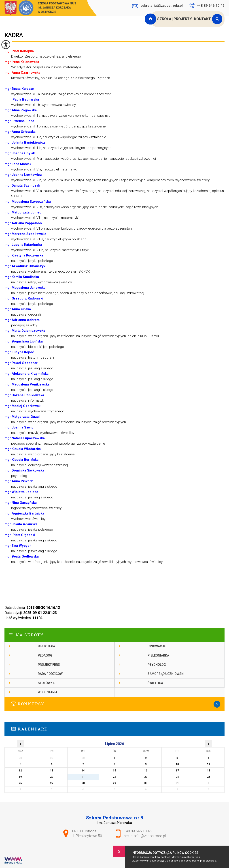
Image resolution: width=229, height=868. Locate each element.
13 (52, 771)
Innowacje (157, 646)
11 (209, 764)
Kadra (14, 35)
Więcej (114, 704)
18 (209, 771)
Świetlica (155, 683)
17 (177, 771)
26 (20, 783)
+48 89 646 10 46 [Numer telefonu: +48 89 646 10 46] (138, 831)
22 (114, 777)
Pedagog (45, 655)
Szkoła (164, 19)
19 (20, 777)
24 (177, 777)
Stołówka (46, 683)
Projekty (183, 19)
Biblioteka (46, 646)
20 (52, 777)
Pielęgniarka (158, 655)
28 (83, 783)
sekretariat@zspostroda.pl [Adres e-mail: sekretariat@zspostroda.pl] (145, 836)
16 (146, 771)
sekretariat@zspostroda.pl (157, 6)
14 (83, 771)
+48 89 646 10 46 (207, 5)
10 (177, 764)
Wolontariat (48, 692)
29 (114, 783)
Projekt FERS (49, 665)
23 (146, 777)
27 (52, 783)
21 (83, 777)
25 (209, 777)
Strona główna (151, 19)
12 (20, 771)
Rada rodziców (50, 674)
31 (177, 783)
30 (146, 783)
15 (114, 771)
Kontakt (202, 19)
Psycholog (157, 665)
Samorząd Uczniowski (166, 674)
